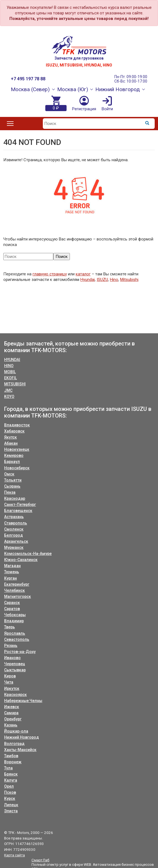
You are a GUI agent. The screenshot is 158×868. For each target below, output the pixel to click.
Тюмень (12, 572)
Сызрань (12, 486)
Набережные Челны (23, 701)
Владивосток (17, 425)
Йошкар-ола (16, 731)
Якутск (10, 437)
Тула (8, 768)
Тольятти (13, 480)
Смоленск (14, 529)
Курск (10, 798)
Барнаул (12, 462)
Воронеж (13, 762)
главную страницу (50, 274)
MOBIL (10, 372)
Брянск (11, 774)
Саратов (12, 609)
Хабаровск (14, 431)
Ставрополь (16, 523)
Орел (9, 786)
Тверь (10, 627)
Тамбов (11, 756)
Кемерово (14, 455)
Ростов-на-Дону (20, 652)
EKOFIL (10, 378)
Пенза (10, 492)
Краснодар (15, 498)
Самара (11, 713)
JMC (8, 390)
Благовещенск (18, 511)
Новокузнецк (17, 449)
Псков (10, 792)
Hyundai (88, 280)
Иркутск (12, 688)
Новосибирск (17, 468)
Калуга (11, 780)
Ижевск (12, 707)
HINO (9, 366)
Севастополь (17, 639)
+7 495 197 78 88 (28, 79)
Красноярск (15, 695)
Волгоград (14, 744)
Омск (9, 474)
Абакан (11, 443)
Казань (11, 725)
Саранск (12, 603)
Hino (114, 280)
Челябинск (15, 590)
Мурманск (14, 547)
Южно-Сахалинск (21, 560)
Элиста (11, 811)
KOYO (9, 396)
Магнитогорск (18, 596)
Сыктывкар (15, 670)
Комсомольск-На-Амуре (28, 554)
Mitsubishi (129, 280)
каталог (83, 274)
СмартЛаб (40, 860)
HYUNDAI (12, 360)
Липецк (11, 805)
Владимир (14, 621)
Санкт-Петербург (20, 505)
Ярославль (15, 633)
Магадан (12, 566)
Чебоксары (15, 615)
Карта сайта (15, 855)
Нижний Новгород (22, 737)
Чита (9, 682)
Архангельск (16, 541)
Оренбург (13, 719)
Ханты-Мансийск (20, 750)
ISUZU (102, 280)
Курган (10, 578)
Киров (10, 676)
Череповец (15, 664)
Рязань (11, 646)
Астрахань (14, 517)
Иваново (12, 658)
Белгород (14, 535)
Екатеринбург (17, 584)
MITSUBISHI (15, 384)
